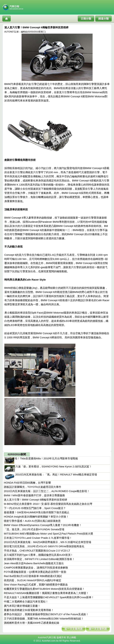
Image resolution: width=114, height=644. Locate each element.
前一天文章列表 (74, 629)
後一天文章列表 (98, 629)
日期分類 (86, 19)
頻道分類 (103, 19)
